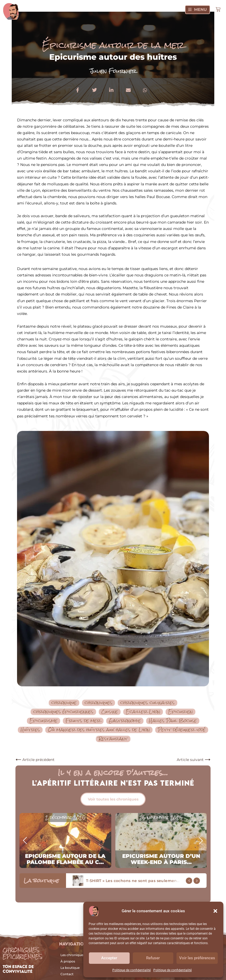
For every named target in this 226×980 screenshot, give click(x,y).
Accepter (109, 958)
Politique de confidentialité (132, 970)
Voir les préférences (197, 958)
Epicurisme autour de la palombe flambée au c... (65, 859)
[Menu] (198, 10)
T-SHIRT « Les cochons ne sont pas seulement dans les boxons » (151, 881)
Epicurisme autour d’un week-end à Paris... (161, 859)
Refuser (153, 958)
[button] (215, 911)
